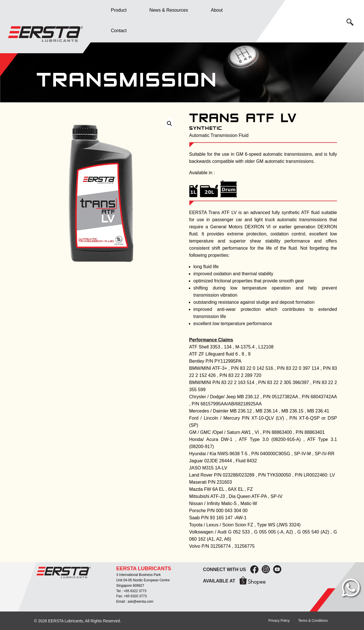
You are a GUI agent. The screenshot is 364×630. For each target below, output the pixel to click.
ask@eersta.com (140, 602)
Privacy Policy (279, 621)
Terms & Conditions (313, 621)
